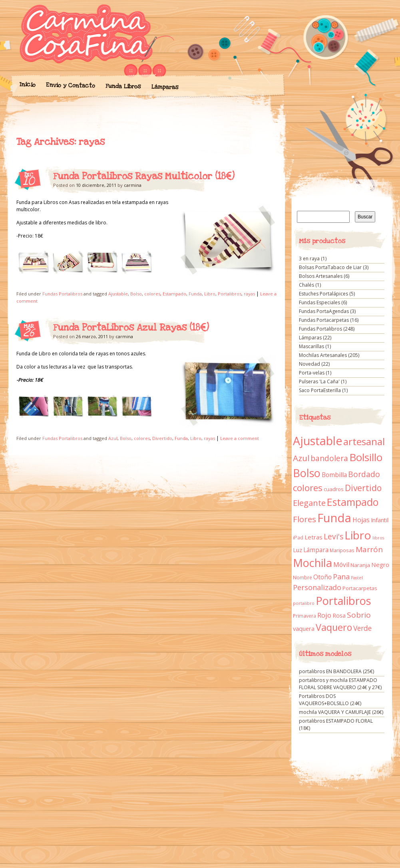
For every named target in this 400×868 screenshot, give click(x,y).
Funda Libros (123, 86)
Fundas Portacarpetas (324, 320)
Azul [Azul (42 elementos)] (301, 458)
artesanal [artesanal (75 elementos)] (364, 442)
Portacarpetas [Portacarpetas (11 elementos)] (360, 588)
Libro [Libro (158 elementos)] (358, 535)
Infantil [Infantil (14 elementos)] (380, 520)
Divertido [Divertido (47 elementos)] (363, 488)
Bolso (136, 294)
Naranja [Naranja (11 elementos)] (360, 565)
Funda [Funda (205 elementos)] (334, 518)
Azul (113, 438)
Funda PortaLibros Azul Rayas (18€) (131, 328)
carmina (133, 185)
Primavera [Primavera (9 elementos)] (304, 616)
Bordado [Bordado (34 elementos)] (364, 474)
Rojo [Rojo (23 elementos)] (324, 615)
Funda (195, 294)
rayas (249, 294)
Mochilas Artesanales (323, 355)
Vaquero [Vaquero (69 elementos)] (334, 627)
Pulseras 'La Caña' (319, 381)
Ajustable (118, 294)
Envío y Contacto (70, 85)
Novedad (309, 364)
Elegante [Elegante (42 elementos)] (309, 503)
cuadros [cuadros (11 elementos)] (334, 489)
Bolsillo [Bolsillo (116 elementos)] (366, 457)
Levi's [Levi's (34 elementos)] (333, 537)
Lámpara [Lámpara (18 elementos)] (316, 550)
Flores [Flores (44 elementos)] (304, 519)
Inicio (27, 85)
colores (152, 294)
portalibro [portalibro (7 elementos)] (304, 603)
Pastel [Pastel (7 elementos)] (357, 578)
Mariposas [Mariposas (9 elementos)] (342, 550)
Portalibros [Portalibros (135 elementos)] (343, 601)
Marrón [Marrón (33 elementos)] (369, 549)
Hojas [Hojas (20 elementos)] (361, 520)
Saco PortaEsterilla (320, 390)
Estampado (174, 294)
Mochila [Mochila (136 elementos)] (312, 563)
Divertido (162, 438)
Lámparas (165, 87)
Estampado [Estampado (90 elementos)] (353, 502)
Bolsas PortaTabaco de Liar (330, 267)
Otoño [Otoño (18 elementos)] (322, 577)
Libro (210, 294)
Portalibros (230, 294)
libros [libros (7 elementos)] (378, 538)
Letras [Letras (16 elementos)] (313, 537)
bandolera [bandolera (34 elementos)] (329, 458)
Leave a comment (240, 438)
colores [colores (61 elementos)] (308, 488)
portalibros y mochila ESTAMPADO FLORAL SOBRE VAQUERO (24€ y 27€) (340, 684)
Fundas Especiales (319, 302)
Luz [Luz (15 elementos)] (298, 550)
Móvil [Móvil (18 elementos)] (341, 565)
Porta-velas (312, 373)
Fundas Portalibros (62, 294)
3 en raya (309, 259)
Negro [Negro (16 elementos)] (380, 565)
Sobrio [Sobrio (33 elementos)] (359, 615)
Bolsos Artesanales (321, 276)
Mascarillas (311, 346)
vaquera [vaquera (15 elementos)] (304, 628)
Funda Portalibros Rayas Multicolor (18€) (144, 176)
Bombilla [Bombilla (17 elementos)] (334, 475)
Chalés (306, 285)
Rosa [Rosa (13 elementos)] (339, 615)
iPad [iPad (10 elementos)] (298, 538)
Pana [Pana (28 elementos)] (341, 577)
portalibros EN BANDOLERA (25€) (336, 671)
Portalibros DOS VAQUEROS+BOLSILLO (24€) (330, 700)
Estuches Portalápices (323, 294)
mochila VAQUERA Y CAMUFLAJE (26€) (341, 712)
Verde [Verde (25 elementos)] (362, 628)
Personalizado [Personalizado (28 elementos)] (317, 587)
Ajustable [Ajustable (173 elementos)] (317, 441)
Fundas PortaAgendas (324, 311)
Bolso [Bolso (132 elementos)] (307, 473)
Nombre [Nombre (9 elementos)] (302, 578)
